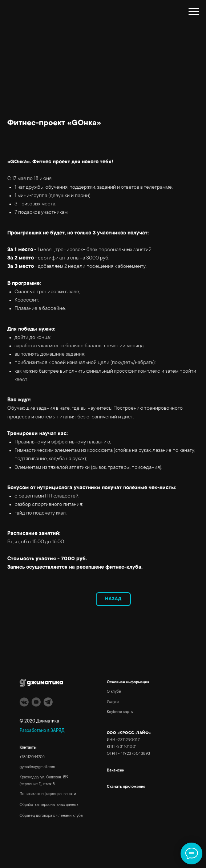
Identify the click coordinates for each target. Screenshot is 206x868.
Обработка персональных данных (49, 805)
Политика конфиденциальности (48, 794)
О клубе (114, 692)
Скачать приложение (126, 787)
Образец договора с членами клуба (51, 816)
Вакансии (116, 771)
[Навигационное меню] (194, 12)
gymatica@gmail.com (37, 767)
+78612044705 (32, 757)
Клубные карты (120, 712)
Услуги (113, 702)
